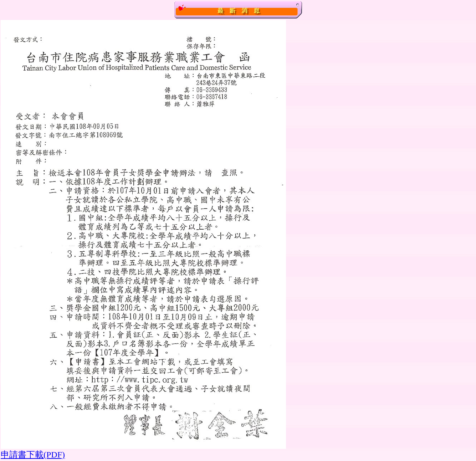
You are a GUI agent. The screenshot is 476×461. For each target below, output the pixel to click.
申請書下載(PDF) (33, 455)
